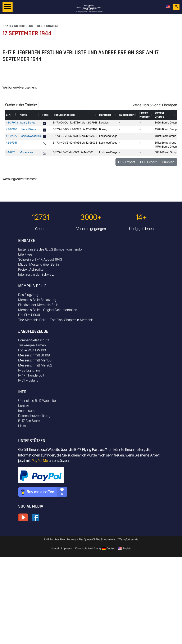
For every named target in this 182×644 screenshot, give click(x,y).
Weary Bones (27, 123)
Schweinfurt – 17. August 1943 (40, 259)
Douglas (104, 123)
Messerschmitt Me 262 (35, 365)
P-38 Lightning (29, 370)
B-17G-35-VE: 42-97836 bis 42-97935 (75, 136)
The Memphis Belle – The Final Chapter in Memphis (56, 320)
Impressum (26, 411)
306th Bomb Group (166, 123)
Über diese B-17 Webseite (37, 401)
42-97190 (11, 129)
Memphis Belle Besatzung (37, 300)
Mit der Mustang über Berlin (38, 264)
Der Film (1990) (29, 315)
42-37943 (12, 123)
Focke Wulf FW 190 (32, 350)
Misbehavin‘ (26, 152)
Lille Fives (25, 254)
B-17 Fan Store (29, 421)
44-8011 (11, 152)
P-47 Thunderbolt (31, 375)
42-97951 (11, 143)
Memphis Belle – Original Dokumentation (48, 310)
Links (22, 426)
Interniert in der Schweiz (36, 274)
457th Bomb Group (166, 129)
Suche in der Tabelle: (21, 105)
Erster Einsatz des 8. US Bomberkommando (50, 249)
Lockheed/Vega (108, 136)
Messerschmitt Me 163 (35, 360)
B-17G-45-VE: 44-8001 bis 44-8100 (73, 152)
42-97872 (12, 136)
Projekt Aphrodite (31, 269)
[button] (16, 115)
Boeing (103, 129)
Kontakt (24, 406)
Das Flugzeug (28, 295)
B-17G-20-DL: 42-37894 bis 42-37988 (75, 123)
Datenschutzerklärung (34, 416)
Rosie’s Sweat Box (30, 136)
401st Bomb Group (165, 136)
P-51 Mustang (28, 380)
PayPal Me (40, 461)
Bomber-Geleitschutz (34, 340)
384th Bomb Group (166, 152)
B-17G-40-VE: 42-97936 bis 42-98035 (75, 143)
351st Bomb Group (165, 143)
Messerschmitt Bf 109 (34, 355)
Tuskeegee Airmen (32, 345)
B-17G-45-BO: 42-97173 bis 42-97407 (75, 129)
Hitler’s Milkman (29, 129)
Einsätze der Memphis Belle (38, 305)
